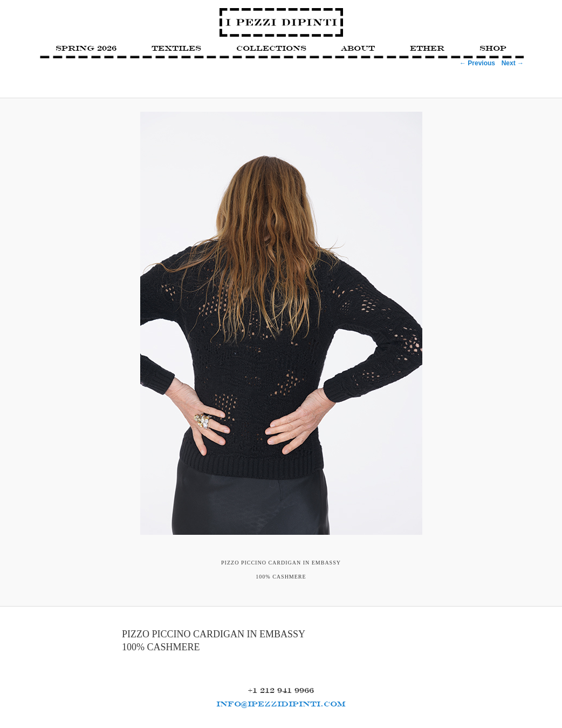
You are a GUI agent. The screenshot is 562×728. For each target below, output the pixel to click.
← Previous (477, 63)
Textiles (176, 48)
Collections (271, 48)
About (358, 48)
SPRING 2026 (86, 48)
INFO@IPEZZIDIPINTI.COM (281, 704)
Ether (427, 48)
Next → (513, 63)
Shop (493, 48)
